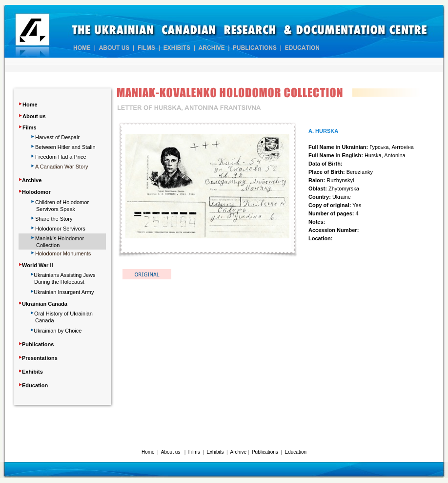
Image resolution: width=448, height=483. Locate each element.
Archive (238, 452)
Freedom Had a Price (61, 157)
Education (296, 452)
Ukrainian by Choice (58, 331)
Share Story (54, 219)
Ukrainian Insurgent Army (64, 292)
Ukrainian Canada (45, 304)
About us (34, 116)
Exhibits (215, 452)
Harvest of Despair (57, 137)
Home (30, 105)
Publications (265, 452)
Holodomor (36, 192)
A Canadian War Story (61, 167)
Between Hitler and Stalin (65, 147)
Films (30, 127)
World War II (38, 265)
